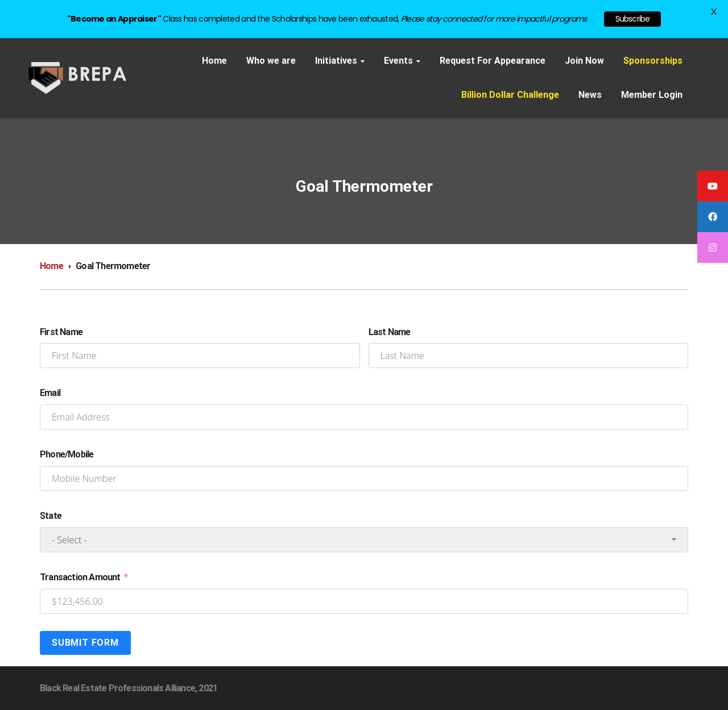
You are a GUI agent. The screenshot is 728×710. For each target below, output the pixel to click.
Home (51, 266)
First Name (61, 332)
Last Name (390, 332)
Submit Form (85, 643)
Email (50, 393)
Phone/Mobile (67, 454)
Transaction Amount (80, 577)
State (51, 516)
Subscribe (633, 19)
